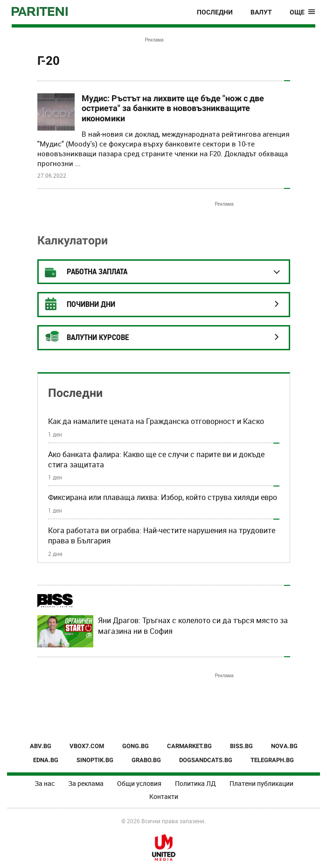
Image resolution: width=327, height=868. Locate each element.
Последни (215, 12)
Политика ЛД (195, 783)
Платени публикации (261, 783)
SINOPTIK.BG (95, 760)
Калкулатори (73, 240)
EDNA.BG (46, 760)
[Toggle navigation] (303, 12)
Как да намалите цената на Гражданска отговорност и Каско (156, 421)
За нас (45, 783)
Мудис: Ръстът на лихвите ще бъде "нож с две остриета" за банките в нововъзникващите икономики (173, 108)
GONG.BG (136, 746)
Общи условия (139, 783)
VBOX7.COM (87, 746)
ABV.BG (41, 746)
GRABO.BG (146, 760)
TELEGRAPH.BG (272, 760)
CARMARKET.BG (189, 746)
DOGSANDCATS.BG (206, 760)
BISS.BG (241, 746)
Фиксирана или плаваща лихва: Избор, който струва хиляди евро (163, 497)
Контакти (164, 796)
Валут (261, 12)
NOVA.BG (284, 746)
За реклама (86, 783)
